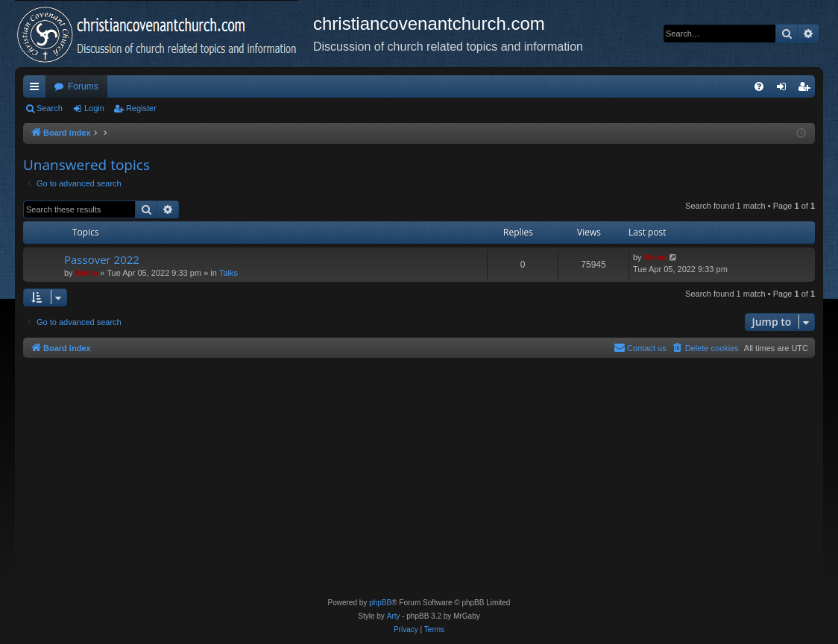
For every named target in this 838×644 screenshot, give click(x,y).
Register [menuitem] (807, 89)
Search (50, 108)
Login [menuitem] (785, 89)
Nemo (87, 273)
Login (94, 108)
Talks (229, 273)
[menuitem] (759, 86)
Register (141, 108)
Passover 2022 (102, 259)
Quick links (37, 89)
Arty (394, 616)
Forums (83, 86)
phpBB (380, 603)
